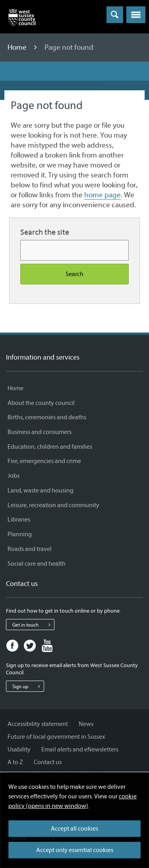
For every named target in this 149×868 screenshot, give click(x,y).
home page (103, 195)
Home (18, 47)
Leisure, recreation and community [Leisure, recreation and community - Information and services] (53, 505)
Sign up (28, 686)
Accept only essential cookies (75, 850)
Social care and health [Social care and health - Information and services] (37, 564)
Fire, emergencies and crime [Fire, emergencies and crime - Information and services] (44, 461)
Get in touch (33, 625)
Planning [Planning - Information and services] (20, 534)
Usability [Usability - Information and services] (19, 749)
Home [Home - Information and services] (15, 388)
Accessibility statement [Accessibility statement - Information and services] (38, 724)
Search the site (45, 232)
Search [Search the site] (74, 274)
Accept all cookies (74, 829)
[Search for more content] (74, 250)
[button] (136, 15)
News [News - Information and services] (86, 724)
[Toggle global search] (115, 15)
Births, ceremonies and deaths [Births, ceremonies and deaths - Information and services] (47, 417)
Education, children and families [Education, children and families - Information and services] (50, 447)
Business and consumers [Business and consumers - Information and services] (40, 432)
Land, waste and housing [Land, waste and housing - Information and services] (41, 490)
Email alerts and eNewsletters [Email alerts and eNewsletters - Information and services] (80, 749)
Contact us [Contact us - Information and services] (48, 762)
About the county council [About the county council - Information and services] (41, 403)
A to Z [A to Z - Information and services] (15, 762)
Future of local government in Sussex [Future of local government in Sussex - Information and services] (56, 737)
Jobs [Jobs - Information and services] (14, 476)
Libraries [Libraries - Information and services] (19, 520)
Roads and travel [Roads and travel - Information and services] (30, 549)
